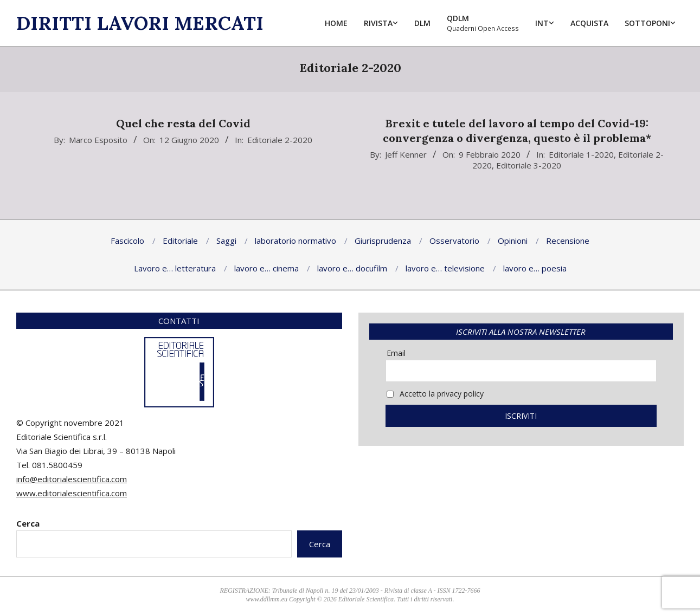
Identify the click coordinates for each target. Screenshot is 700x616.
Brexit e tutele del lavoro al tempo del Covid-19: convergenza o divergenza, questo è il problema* (517, 131)
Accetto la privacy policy (435, 394)
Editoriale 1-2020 (581, 154)
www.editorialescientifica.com (72, 493)
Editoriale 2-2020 (280, 140)
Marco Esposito (98, 140)
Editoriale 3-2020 (529, 165)
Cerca (28, 523)
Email (396, 353)
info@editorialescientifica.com (72, 479)
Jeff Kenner (406, 154)
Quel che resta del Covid (183, 123)
